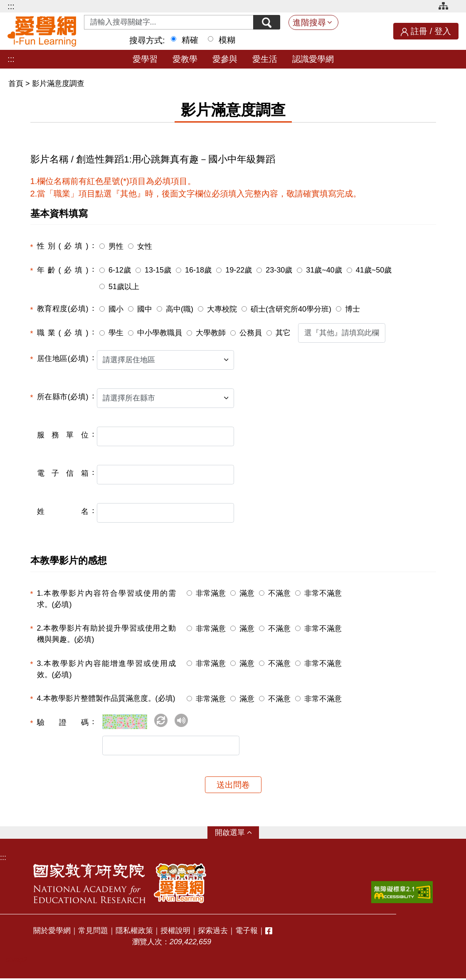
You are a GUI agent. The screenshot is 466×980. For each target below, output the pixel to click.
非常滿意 (211, 593)
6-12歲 (120, 270)
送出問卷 (233, 786)
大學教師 (211, 333)
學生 (116, 333)
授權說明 (175, 932)
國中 (145, 309)
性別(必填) (63, 246)
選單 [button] (237, 834)
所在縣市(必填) (63, 397)
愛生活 (265, 59)
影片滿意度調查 (58, 84)
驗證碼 (63, 722)
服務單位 (63, 435)
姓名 (63, 511)
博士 (353, 309)
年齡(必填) (63, 270)
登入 (443, 31)
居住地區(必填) (63, 359)
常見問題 (93, 932)
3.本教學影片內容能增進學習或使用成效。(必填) (106, 669)
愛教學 (185, 59)
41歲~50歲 (374, 270)
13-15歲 (158, 270)
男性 (116, 246)
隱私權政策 (134, 932)
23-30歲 (279, 270)
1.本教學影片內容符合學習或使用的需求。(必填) (106, 599)
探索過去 (213, 932)
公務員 (251, 333)
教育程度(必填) (63, 309)
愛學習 (145, 59)
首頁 (17, 84)
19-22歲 (239, 270)
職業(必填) (63, 333)
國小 (116, 309)
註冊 (419, 31)
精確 (190, 40)
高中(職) (180, 309)
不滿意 (279, 593)
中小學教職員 (160, 333)
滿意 (247, 593)
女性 (145, 246)
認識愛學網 (313, 59)
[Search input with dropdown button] (168, 22)
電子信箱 (63, 473)
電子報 (247, 932)
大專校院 (222, 309)
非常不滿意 (323, 593)
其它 (283, 333)
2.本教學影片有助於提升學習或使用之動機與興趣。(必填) (106, 634)
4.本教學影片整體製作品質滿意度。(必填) (106, 698)
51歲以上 (124, 287)
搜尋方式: (147, 40)
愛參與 (225, 59)
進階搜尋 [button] (309, 22)
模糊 (227, 40)
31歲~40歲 (324, 270)
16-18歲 (198, 270)
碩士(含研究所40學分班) (291, 309)
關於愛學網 (52, 932)
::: (11, 6)
